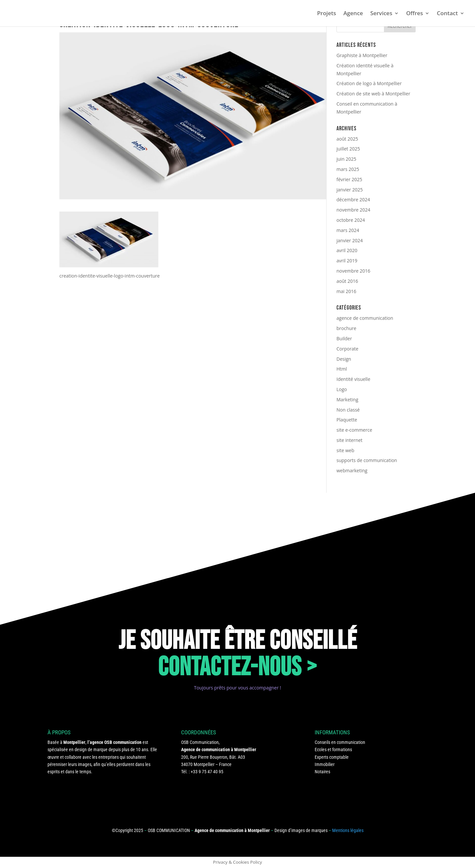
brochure (346, 328)
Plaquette (347, 420)
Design (344, 359)
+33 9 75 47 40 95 (207, 772)
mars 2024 (348, 230)
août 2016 (347, 281)
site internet (349, 440)
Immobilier (325, 764)
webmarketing (352, 470)
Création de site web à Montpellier (373, 94)
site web (345, 450)
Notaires (322, 772)
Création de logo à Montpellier (369, 83)
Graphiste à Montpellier (362, 55)
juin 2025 (346, 159)
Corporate (347, 349)
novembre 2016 (353, 271)
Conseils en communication (340, 742)
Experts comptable (332, 757)
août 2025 (347, 139)
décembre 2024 (353, 200)
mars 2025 (348, 169)
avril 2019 (347, 261)
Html (342, 369)
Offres (414, 14)
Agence (353, 14)
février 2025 (349, 179)
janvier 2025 (350, 190)
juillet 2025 (348, 149)
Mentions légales (348, 830)
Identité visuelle (353, 379)
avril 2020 (347, 250)
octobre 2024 (351, 220)
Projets (327, 14)
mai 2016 (346, 291)
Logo (342, 389)
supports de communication (367, 460)
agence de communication (365, 318)
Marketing (347, 400)
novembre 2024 (353, 210)
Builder (344, 338)
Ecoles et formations (333, 750)
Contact (447, 14)
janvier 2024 (350, 240)
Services (381, 14)
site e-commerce (354, 430)
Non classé (348, 410)
